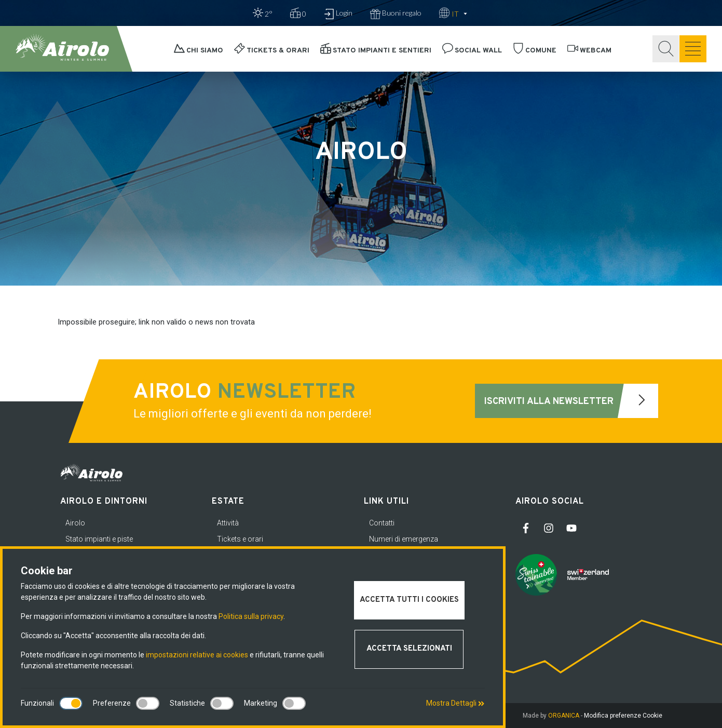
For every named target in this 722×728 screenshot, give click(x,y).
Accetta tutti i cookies (409, 600)
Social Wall (472, 51)
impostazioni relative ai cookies (197, 655)
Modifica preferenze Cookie (623, 716)
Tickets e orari (240, 539)
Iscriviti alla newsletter (571, 401)
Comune (535, 51)
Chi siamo (199, 51)
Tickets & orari (272, 51)
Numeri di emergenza (404, 539)
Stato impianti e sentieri (376, 51)
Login (338, 14)
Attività (228, 523)
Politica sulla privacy (251, 616)
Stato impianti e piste (99, 539)
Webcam (589, 51)
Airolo (75, 523)
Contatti (382, 523)
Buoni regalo (396, 14)
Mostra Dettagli (455, 703)
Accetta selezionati (409, 649)
